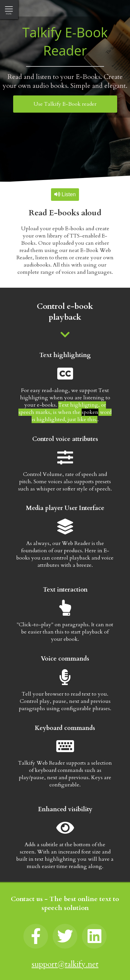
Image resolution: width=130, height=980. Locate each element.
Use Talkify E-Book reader (65, 104)
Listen (65, 194)
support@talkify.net (65, 964)
